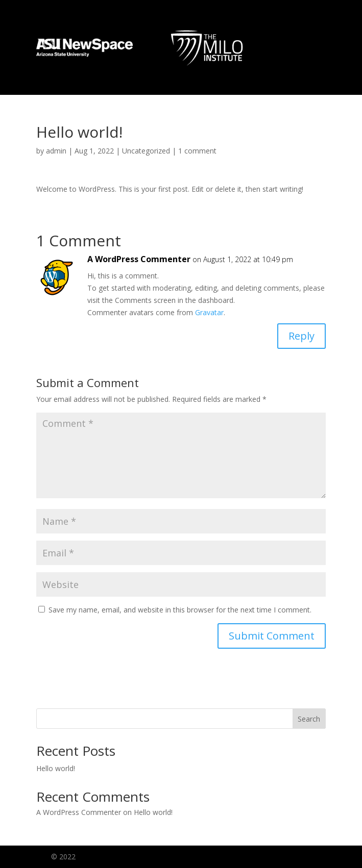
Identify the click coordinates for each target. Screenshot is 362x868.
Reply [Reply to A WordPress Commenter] (301, 336)
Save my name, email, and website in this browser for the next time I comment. (180, 610)
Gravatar (209, 312)
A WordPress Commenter (139, 259)
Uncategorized (146, 151)
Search (309, 719)
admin (56, 151)
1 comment (197, 151)
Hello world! (56, 768)
